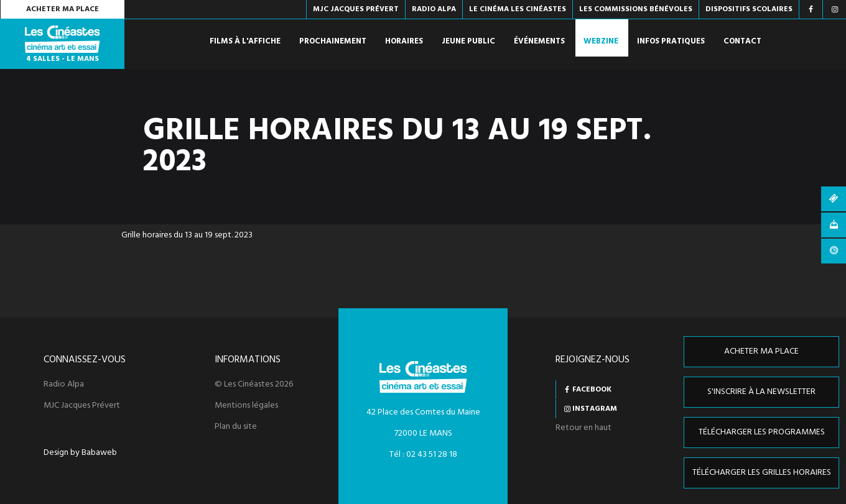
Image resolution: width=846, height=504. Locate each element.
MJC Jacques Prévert (82, 406)
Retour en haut (583, 428)
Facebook (592, 390)
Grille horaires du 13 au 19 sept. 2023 (187, 235)
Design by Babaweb (80, 453)
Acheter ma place (63, 9)
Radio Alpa (64, 385)
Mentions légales (246, 406)
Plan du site (236, 427)
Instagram (595, 409)
